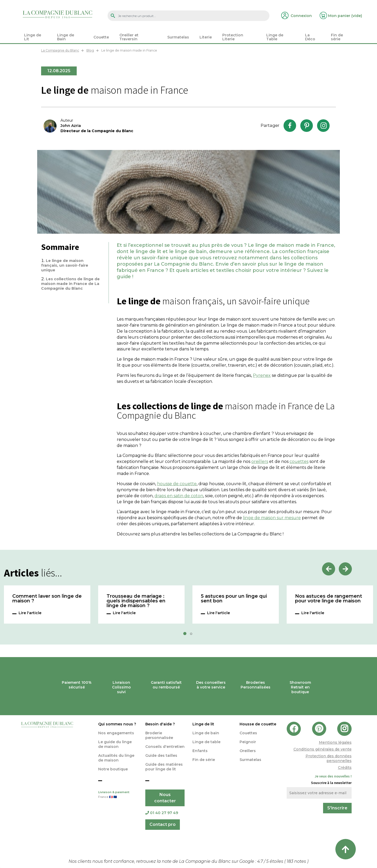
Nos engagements (116, 733)
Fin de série (204, 760)
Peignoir (248, 742)
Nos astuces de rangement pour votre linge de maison (329, 599)
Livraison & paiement (118, 795)
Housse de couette (258, 724)
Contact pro (163, 824)
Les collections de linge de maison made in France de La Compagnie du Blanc (70, 284)
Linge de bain (206, 733)
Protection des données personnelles (329, 758)
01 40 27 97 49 (162, 813)
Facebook (290, 126)
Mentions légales (335, 742)
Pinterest (307, 126)
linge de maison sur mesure (272, 518)
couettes (299, 461)
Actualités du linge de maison (116, 758)
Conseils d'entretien (165, 747)
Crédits (345, 768)
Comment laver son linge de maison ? (47, 599)
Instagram (323, 126)
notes (297, 861)
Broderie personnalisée (159, 735)
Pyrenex (262, 375)
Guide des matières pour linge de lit (164, 767)
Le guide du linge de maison (115, 744)
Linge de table (206, 742)
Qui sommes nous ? (117, 724)
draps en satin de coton (179, 496)
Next (345, 569)
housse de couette (177, 484)
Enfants (200, 751)
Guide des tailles (161, 755)
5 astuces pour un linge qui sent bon (234, 599)
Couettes (248, 733)
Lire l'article (30, 613)
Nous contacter (165, 798)
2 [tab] (193, 635)
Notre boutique (113, 769)
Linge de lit (203, 724)
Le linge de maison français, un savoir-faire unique (65, 265)
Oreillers (248, 751)
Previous (329, 569)
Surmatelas (250, 760)
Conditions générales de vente (323, 749)
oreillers (260, 461)
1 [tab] (186, 635)
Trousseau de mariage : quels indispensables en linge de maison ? (136, 601)
